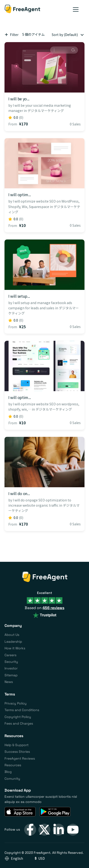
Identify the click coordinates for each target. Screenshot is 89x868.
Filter (12, 34)
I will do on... (19, 493)
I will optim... (20, 195)
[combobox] (67, 35)
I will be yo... (19, 99)
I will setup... (19, 296)
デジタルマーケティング (46, 111)
